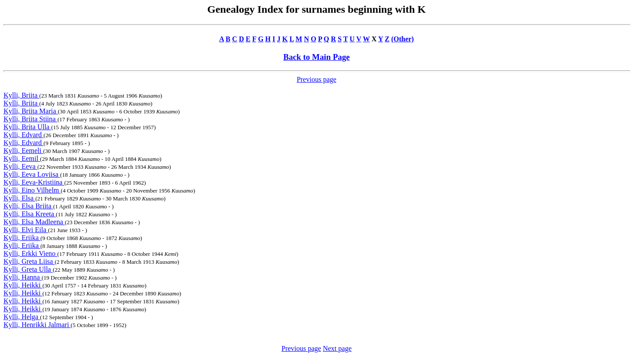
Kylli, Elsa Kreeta (30, 214)
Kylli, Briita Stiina (31, 119)
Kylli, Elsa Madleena (34, 222)
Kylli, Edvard (24, 135)
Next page (337, 348)
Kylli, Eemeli (23, 151)
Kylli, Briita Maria (31, 111)
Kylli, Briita (21, 95)
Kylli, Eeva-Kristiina (34, 182)
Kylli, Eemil (22, 158)
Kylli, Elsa (19, 198)
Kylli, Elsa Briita (28, 206)
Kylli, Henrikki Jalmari (37, 325)
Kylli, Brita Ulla (27, 127)
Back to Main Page (316, 57)
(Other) (403, 39)
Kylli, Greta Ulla (28, 269)
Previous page (316, 79)
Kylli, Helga (22, 317)
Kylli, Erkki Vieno (30, 253)
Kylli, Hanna (23, 277)
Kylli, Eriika (22, 238)
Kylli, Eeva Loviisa (32, 174)
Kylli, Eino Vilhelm (32, 190)
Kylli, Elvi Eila (26, 230)
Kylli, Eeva (20, 166)
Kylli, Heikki (23, 285)
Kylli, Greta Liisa (29, 261)
